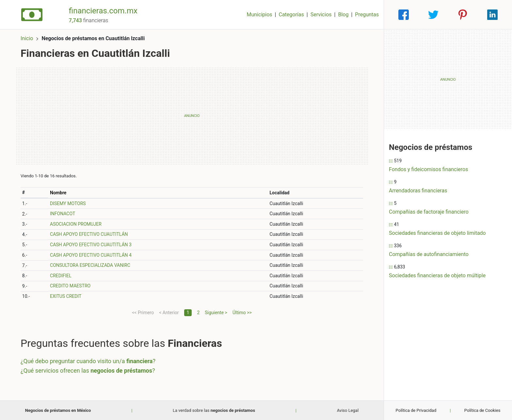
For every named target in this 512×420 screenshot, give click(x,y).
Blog (343, 15)
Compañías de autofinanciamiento (429, 254)
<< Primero (143, 313)
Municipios (260, 15)
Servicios (321, 15)
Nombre (58, 193)
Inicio (27, 38)
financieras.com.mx (103, 11)
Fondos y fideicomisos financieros (429, 169)
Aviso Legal (348, 410)
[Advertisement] (192, 116)
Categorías (291, 15)
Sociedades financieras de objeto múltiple (437, 275)
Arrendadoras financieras (418, 191)
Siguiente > (216, 313)
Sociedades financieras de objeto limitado (437, 233)
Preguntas (367, 15)
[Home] (32, 14)
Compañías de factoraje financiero (429, 212)
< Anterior (169, 313)
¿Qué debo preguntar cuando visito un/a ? (88, 361)
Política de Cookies (482, 410)
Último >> (242, 313)
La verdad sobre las (214, 410)
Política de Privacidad (416, 410)
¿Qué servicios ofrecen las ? (88, 371)
